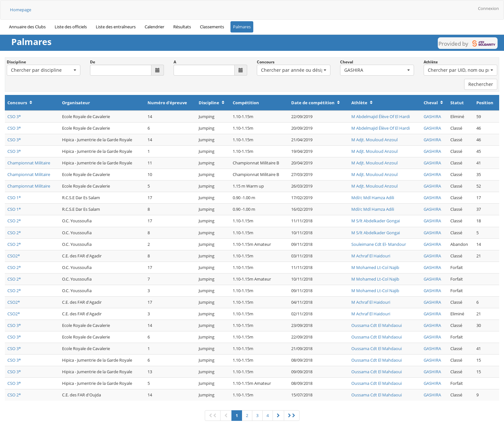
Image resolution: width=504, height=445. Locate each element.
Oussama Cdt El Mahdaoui (377, 325)
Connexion (488, 8)
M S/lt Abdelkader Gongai (376, 221)
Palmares (242, 27)
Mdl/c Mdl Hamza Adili (373, 198)
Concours (266, 62)
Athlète (431, 62)
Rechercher (481, 84)
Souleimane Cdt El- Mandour (379, 244)
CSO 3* (14, 116)
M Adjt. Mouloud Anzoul (374, 140)
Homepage (21, 10)
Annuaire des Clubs (27, 27)
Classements (212, 27)
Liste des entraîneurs (116, 27)
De (93, 62)
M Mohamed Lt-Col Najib (375, 267)
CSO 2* (14, 221)
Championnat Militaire (29, 163)
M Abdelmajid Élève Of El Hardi (381, 116)
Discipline (16, 62)
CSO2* (14, 256)
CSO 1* (14, 198)
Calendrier (154, 27)
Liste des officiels (71, 27)
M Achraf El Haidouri (371, 256)
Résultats (182, 27)
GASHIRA (432, 116)
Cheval (347, 62)
